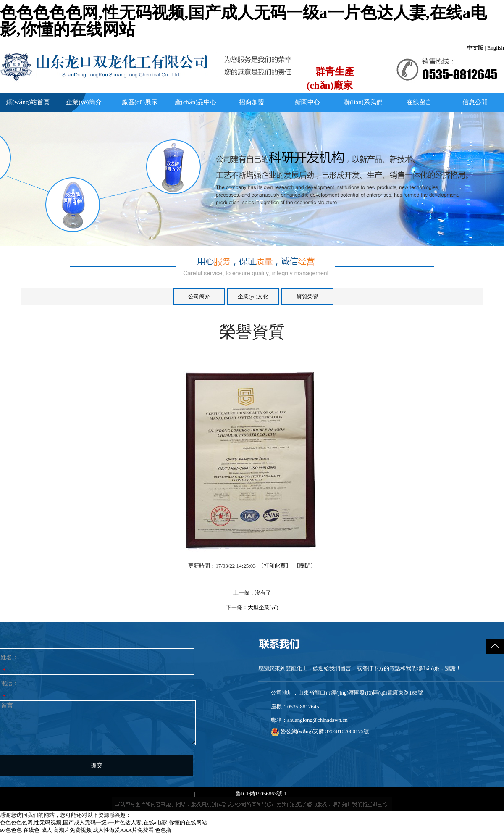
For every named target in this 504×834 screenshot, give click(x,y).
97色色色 (11, 830)
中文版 (475, 48)
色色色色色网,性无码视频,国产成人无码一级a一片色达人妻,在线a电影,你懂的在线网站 (243, 21)
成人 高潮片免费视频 (66, 830)
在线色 (31, 830)
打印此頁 (275, 566)
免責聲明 (299, 793)
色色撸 (163, 830)
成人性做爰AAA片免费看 (123, 830)
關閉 (305, 566)
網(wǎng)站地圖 (215, 793)
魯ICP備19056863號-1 (261, 793)
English (496, 48)
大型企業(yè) (263, 607)
